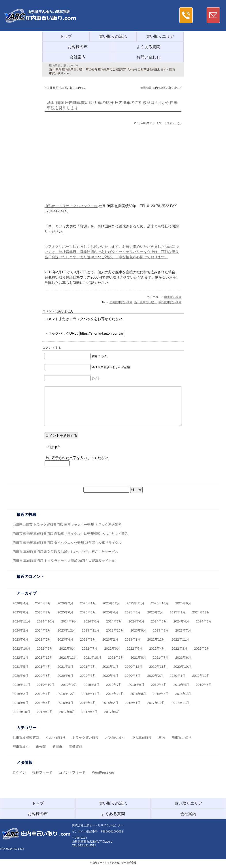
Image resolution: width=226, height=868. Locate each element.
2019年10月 (46, 685)
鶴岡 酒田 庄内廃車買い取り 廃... (160, 88)
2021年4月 (43, 666)
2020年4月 (110, 676)
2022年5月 (135, 648)
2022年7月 (90, 648)
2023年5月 (43, 639)
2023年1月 (133, 639)
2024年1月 (43, 630)
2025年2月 (155, 612)
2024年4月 (181, 621)
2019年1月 (43, 694)
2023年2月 (110, 639)
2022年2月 (202, 648)
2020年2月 (155, 676)
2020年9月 (21, 676)
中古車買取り (142, 738)
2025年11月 (136, 603)
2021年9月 (116, 657)
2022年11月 (180, 639)
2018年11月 (91, 694)
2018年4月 (65, 703)
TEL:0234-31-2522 (84, 845)
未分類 (41, 747)
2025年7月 (43, 612)
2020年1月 (178, 676)
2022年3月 (179, 648)
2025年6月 (65, 612)
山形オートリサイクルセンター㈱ (71, 206)
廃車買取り (21, 747)
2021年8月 (138, 657)
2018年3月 (88, 703)
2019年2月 (21, 694)
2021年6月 (183, 657)
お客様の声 (78, 47)
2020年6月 (65, 676)
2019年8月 (92, 685)
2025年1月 (178, 612)
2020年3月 (133, 676)
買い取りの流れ (113, 36)
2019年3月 (204, 685)
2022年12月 (156, 639)
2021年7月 (161, 657)
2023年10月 (115, 630)
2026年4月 (21, 603)
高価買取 (75, 747)
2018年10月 (115, 694)
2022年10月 (21, 648)
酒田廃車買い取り (145, 302)
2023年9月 (138, 630)
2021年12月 (44, 657)
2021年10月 (92, 657)
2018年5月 (43, 703)
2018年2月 (110, 703)
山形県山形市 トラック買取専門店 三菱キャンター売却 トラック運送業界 (67, 524)
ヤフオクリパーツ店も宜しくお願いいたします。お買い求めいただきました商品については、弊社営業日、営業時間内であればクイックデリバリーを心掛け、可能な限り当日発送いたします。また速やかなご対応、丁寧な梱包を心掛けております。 (112, 252)
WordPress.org (103, 772)
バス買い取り (115, 738)
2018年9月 (138, 694)
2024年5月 (159, 621)
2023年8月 (161, 630)
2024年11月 (21, 621)
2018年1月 (133, 703)
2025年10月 (160, 603)
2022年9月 (45, 648)
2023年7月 (183, 630)
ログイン (19, 772)
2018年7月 (183, 694)
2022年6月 (112, 648)
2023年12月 (66, 630)
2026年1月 (88, 603)
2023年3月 (88, 639)
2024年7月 (114, 621)
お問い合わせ (148, 57)
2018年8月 (161, 694)
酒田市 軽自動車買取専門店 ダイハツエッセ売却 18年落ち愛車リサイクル (67, 543)
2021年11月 (68, 657)
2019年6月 (136, 685)
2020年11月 (158, 666)
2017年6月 (112, 712)
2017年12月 (156, 703)
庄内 (162, 738)
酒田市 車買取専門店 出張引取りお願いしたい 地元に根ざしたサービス (65, 552)
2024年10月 (46, 621)
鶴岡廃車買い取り (170, 302)
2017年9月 (45, 712)
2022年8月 (67, 648)
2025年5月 (88, 612)
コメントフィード (72, 772)
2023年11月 (91, 630)
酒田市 (57, 747)
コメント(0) (174, 123)
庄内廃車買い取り (121, 302)
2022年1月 (21, 657)
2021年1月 (110, 666)
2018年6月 (21, 703)
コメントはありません (58, 311)
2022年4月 (157, 648)
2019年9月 (69, 685)
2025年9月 (183, 603)
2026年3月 (43, 603)
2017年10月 (21, 712)
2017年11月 (180, 703)
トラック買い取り (85, 738)
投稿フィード (42, 772)
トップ (66, 36)
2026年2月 (65, 603)
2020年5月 (88, 676)
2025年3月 (133, 612)
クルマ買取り (56, 738)
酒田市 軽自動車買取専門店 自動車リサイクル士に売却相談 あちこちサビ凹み (70, 533)
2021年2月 (88, 666)
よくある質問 (148, 47)
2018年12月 (66, 694)
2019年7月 (114, 685)
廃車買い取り (173, 297)
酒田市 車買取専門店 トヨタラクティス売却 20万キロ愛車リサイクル (64, 561)
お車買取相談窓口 (26, 738)
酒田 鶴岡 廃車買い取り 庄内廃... (66, 88)
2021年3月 (65, 666)
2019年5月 (159, 685)
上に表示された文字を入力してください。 (78, 458)
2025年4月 (110, 612)
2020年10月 (182, 666)
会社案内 (78, 57)
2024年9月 (69, 621)
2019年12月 (201, 676)
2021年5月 (21, 666)
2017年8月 (67, 712)
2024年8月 (92, 621)
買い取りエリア (160, 36)
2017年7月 (90, 712)
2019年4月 (181, 685)
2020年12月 (134, 666)
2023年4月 (65, 639)
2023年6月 (21, 639)
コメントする (52, 348)
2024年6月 (136, 621)
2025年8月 (21, 612)
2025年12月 (111, 603)
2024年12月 (201, 612)
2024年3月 (204, 621)
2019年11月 (21, 685)
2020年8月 (43, 676)
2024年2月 (21, 630)
